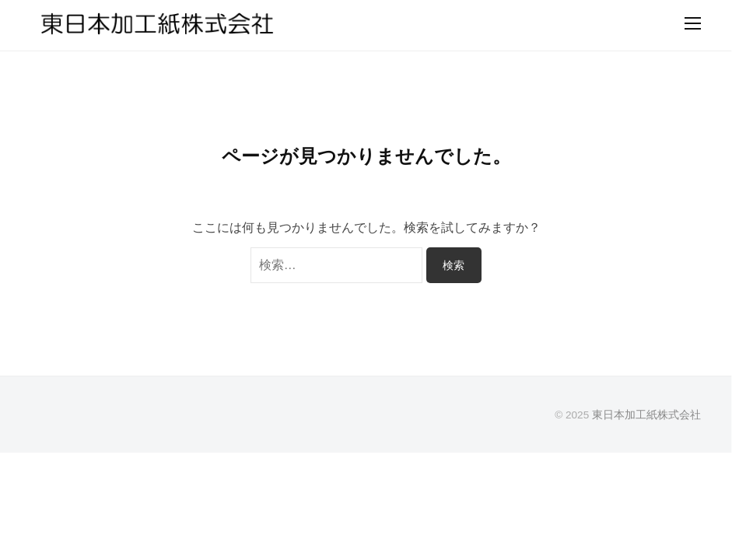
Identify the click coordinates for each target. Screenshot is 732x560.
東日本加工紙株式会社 (646, 415)
